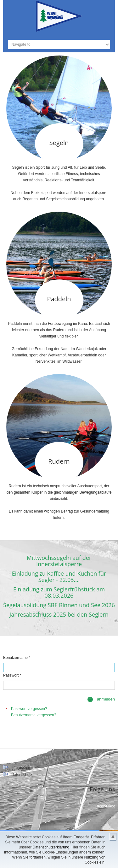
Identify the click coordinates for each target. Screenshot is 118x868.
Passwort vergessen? (29, 709)
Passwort (12, 675)
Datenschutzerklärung (51, 847)
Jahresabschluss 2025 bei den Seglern (59, 614)
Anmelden (106, 699)
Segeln (59, 143)
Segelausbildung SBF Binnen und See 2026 (59, 605)
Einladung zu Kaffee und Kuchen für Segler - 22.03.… (59, 577)
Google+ (110, 806)
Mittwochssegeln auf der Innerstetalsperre (59, 561)
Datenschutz (22, 775)
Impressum (21, 768)
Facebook (99, 806)
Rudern (59, 461)
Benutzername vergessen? (34, 715)
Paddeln (59, 299)
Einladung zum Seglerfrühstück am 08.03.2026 (59, 592)
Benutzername (17, 658)
